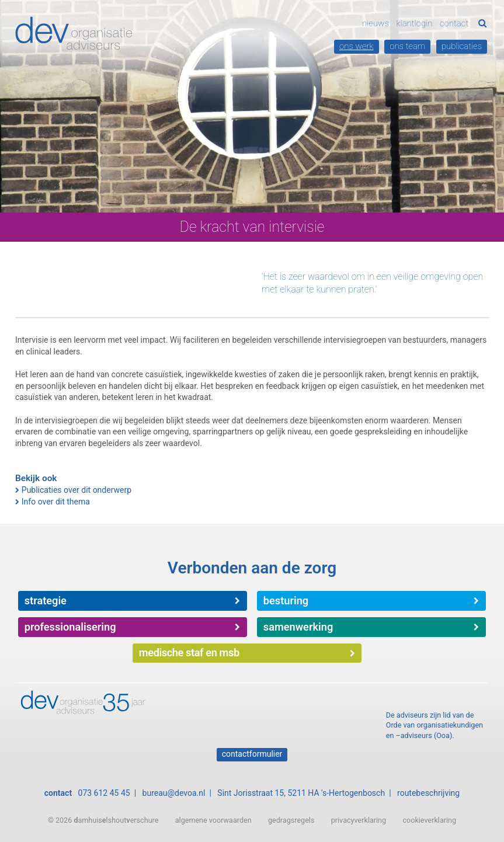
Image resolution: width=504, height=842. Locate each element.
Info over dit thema (56, 502)
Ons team (407, 46)
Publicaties (462, 46)
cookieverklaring (429, 820)
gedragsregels (291, 820)
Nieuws (376, 23)
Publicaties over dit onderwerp (77, 490)
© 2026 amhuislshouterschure (103, 820)
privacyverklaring (359, 820)
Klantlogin (414, 23)
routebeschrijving (428, 793)
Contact (454, 23)
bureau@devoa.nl (174, 793)
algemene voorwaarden (213, 820)
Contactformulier (252, 754)
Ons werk (357, 46)
